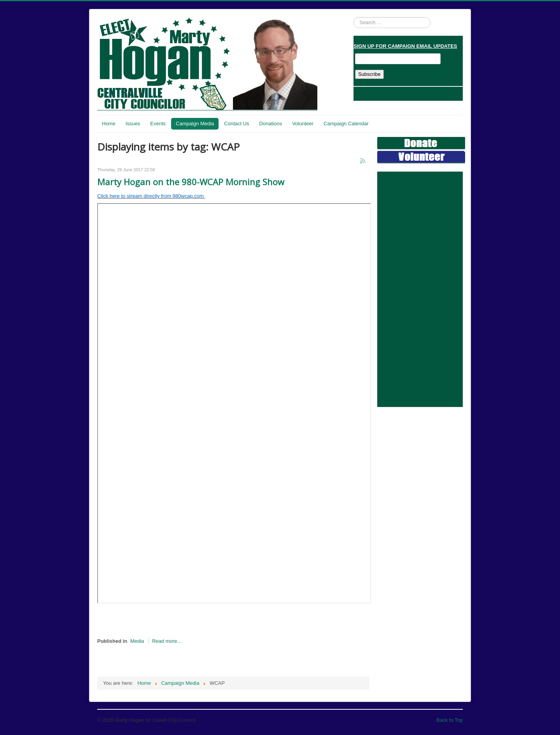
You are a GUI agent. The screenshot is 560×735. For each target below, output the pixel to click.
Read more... (167, 641)
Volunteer (303, 124)
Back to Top (450, 720)
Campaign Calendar (346, 124)
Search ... (354, 17)
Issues (133, 124)
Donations (271, 124)
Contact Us (236, 124)
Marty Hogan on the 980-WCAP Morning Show (191, 182)
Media (137, 641)
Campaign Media (195, 124)
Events (158, 124)
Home (109, 124)
